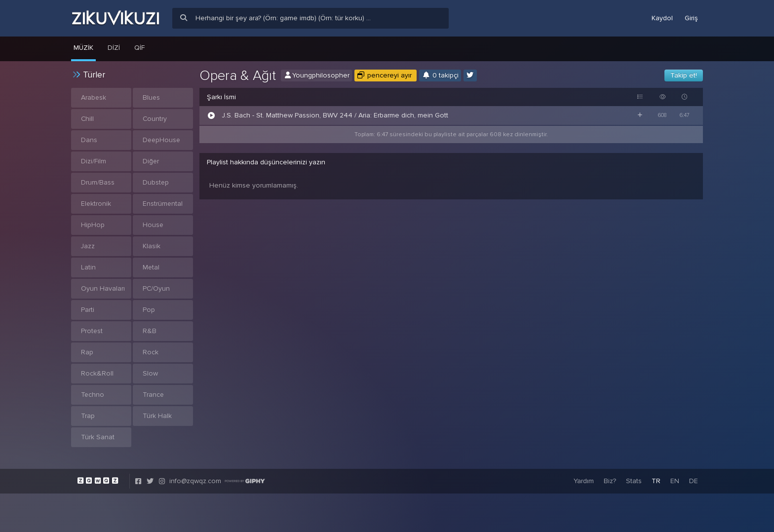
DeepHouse (162, 140)
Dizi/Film (94, 161)
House (153, 225)
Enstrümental (163, 204)
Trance (154, 395)
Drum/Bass (98, 182)
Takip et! (684, 75)
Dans (89, 140)
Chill (88, 119)
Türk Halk (157, 416)
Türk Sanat (98, 437)
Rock (151, 352)
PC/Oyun (156, 288)
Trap (88, 416)
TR (656, 481)
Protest (92, 331)
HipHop (93, 225)
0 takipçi (440, 75)
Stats (634, 481)
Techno (93, 395)
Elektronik (96, 204)
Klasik (152, 246)
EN (675, 481)
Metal (151, 267)
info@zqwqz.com (195, 481)
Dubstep (156, 182)
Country (155, 119)
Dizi (114, 48)
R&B (150, 331)
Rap (87, 352)
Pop (149, 310)
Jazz (88, 246)
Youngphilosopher (316, 75)
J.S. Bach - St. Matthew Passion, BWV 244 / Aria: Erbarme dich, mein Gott (335, 115)
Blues (152, 97)
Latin (88, 267)
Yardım (584, 481)
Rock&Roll (97, 373)
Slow (150, 373)
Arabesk (94, 97)
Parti (88, 310)
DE (694, 481)
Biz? (610, 481)
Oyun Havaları (103, 288)
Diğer (151, 161)
